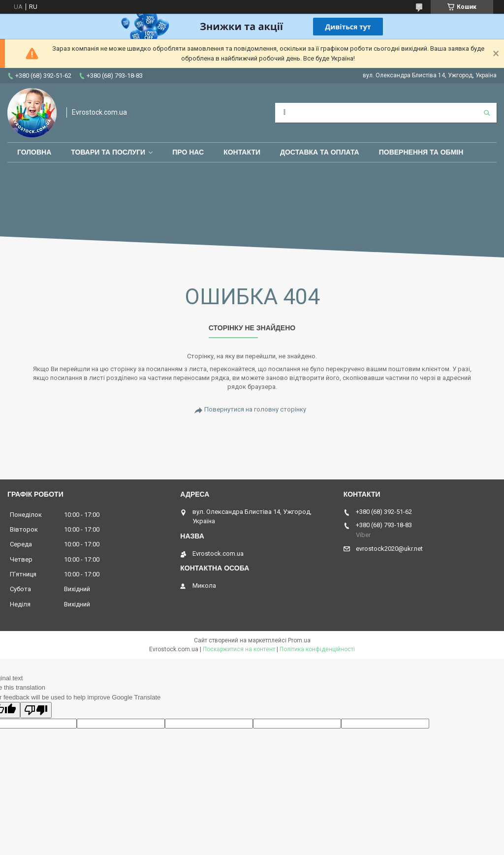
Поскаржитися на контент (239, 649)
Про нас (188, 152)
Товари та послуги (108, 152)
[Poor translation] (36, 710)
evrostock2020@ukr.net (389, 549)
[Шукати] (487, 113)
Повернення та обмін (421, 152)
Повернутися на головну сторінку (255, 409)
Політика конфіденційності (317, 649)
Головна (34, 152)
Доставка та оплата (320, 152)
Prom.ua (299, 640)
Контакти (242, 152)
